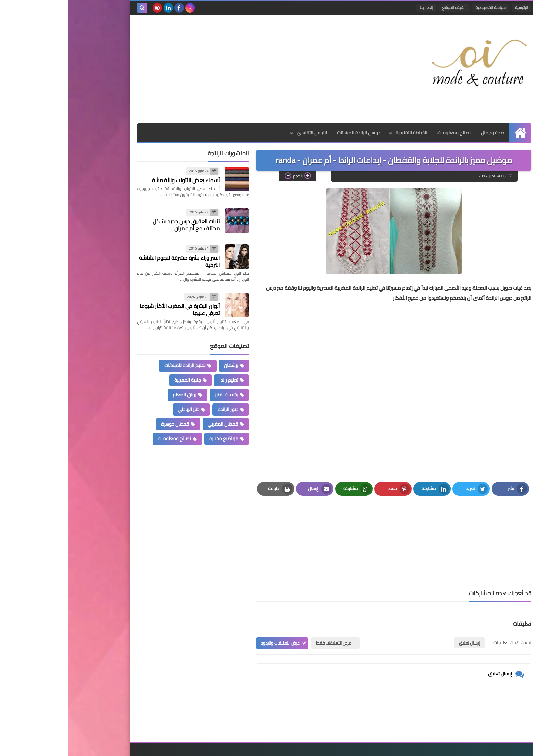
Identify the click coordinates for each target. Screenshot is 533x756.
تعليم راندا (161, 380)
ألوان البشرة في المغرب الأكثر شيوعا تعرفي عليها (112, 310)
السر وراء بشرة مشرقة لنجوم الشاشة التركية (112, 261)
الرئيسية (454, 8)
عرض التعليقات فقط (266, 611)
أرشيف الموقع (386, 8)
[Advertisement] (193, 69)
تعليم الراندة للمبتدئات (117, 365)
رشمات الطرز (159, 395)
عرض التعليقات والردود (213, 611)
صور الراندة (160, 409)
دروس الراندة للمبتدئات (291, 133)
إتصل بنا (359, 8)
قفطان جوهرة (108, 424)
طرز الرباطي (121, 409)
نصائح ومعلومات (386, 133)
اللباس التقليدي (244, 133)
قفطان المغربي (155, 424)
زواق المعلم (117, 395)
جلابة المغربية (120, 380)
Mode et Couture (381, 747)
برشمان (164, 365)
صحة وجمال (425, 133)
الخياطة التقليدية (344, 133)
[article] (261, 527)
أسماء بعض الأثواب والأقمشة (118, 180)
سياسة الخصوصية (423, 8)
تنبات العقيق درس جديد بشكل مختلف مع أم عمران (118, 225)
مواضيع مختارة (156, 439)
